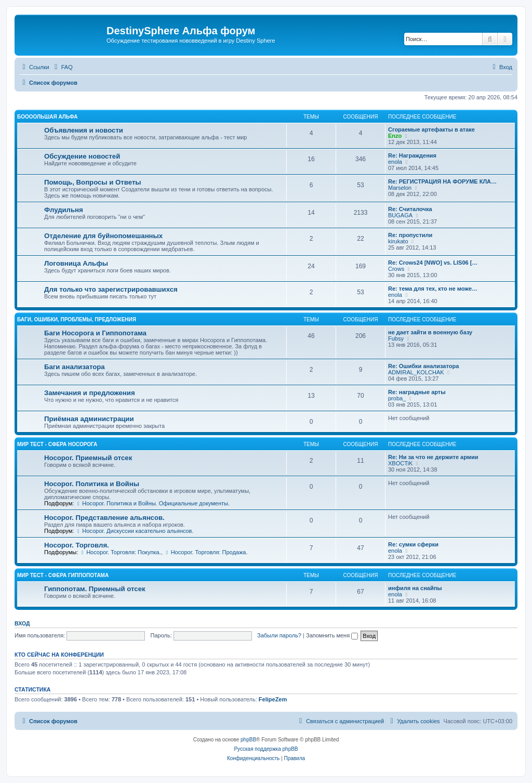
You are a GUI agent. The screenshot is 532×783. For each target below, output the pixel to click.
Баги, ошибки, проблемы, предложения (77, 319)
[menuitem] (62, 67)
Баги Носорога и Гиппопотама (95, 333)
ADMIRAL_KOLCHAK (416, 372)
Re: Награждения (412, 155)
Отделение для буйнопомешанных (103, 236)
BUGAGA (400, 215)
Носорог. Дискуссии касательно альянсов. (134, 531)
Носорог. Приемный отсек (88, 458)
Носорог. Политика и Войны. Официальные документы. (152, 503)
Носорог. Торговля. (77, 545)
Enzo (395, 136)
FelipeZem (273, 699)
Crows (396, 269)
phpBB (248, 740)
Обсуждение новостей (82, 156)
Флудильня (64, 210)
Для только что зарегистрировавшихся (111, 289)
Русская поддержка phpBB (266, 749)
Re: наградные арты (417, 392)
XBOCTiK (400, 463)
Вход (22, 623)
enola (395, 162)
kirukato (398, 241)
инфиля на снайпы (415, 588)
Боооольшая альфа (48, 117)
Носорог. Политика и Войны (92, 484)
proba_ (397, 398)
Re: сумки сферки (413, 544)
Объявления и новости (84, 130)
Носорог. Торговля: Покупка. (120, 552)
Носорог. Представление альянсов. (104, 518)
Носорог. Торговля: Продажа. (206, 552)
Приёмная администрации (89, 419)
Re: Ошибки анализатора (423, 366)
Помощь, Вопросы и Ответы (93, 182)
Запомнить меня (332, 635)
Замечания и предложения (90, 393)
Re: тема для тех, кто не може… (433, 289)
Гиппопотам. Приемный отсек (95, 589)
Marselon (400, 188)
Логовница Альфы (76, 263)
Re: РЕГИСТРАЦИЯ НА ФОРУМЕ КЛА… (442, 181)
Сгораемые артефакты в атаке (431, 129)
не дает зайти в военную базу (430, 332)
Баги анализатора (75, 367)
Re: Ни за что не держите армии (433, 457)
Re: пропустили (410, 235)
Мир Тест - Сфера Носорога (57, 444)
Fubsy (396, 338)
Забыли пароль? (279, 635)
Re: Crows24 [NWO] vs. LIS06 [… (433, 263)
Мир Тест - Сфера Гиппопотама (63, 575)
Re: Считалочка (410, 209)
